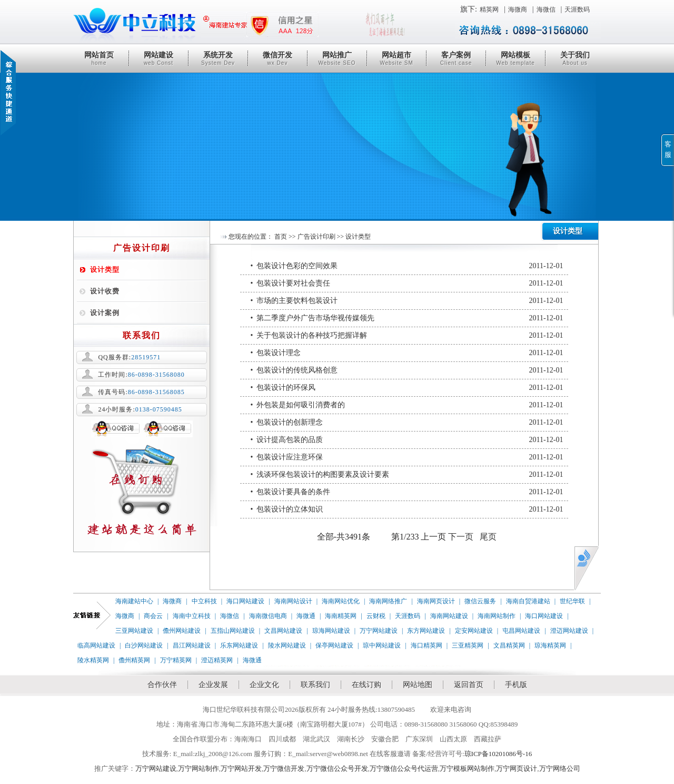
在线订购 (366, 685)
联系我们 (315, 685)
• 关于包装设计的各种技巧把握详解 (407, 336)
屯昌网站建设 (521, 631)
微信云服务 (480, 601)
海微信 (546, 9)
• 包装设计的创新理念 (407, 423)
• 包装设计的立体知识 (407, 509)
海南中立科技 (192, 616)
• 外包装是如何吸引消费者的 (407, 405)
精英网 (489, 9)
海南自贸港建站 (528, 601)
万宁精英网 (176, 660)
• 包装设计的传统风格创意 (407, 370)
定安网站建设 (474, 631)
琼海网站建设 (331, 631)
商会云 (153, 616)
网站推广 (337, 58)
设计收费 (105, 291)
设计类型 (105, 269)
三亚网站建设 (134, 631)
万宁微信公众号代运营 (404, 768)
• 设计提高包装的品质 (407, 440)
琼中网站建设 (382, 645)
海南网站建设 (449, 616)
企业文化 (264, 685)
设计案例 (105, 313)
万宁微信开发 (284, 768)
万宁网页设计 (517, 768)
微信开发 (277, 58)
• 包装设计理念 (407, 353)
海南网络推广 (388, 601)
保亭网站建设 (334, 645)
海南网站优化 (341, 601)
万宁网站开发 (241, 768)
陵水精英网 (93, 660)
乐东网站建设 (239, 645)
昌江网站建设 (192, 645)
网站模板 (516, 58)
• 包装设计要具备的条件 (407, 492)
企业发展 (213, 685)
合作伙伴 (162, 685)
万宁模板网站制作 (467, 768)
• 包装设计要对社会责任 (407, 283)
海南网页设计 (436, 601)
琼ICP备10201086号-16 (498, 754)
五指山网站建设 (233, 631)
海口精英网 (427, 645)
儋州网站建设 (182, 631)
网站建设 (158, 58)
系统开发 (218, 58)
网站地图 (418, 685)
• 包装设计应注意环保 (407, 457)
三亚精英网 (468, 645)
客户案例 (456, 58)
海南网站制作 (497, 616)
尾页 (488, 537)
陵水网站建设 (287, 645)
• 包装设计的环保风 (407, 388)
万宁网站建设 (379, 631)
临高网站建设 (96, 645)
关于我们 (575, 58)
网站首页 (99, 58)
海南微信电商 (268, 616)
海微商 (518, 9)
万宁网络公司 (560, 768)
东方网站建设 (426, 631)
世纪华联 (572, 601)
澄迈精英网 (217, 660)
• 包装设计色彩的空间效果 (407, 266)
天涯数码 (577, 9)
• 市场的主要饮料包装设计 (407, 301)
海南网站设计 (293, 601)
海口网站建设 (245, 601)
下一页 (461, 537)
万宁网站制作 (199, 768)
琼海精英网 (550, 645)
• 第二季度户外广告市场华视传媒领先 (407, 318)
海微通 (306, 616)
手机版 (516, 685)
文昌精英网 (509, 645)
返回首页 (469, 685)
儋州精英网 (134, 660)
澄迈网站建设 (569, 631)
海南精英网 (341, 616)
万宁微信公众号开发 (337, 768)
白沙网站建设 (144, 645)
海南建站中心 (134, 601)
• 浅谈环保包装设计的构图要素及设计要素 (407, 475)
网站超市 (397, 58)
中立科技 (204, 601)
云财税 (376, 616)
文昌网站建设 (283, 631)
